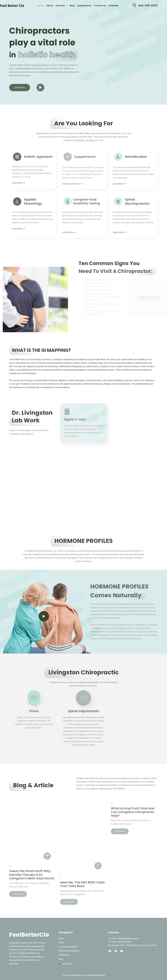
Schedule (113, 6)
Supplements (84, 6)
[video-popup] (44, 616)
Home (41, 6)
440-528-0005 (148, 6)
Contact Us (100, 6)
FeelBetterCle (29, 935)
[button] (61, 6)
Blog (72, 6)
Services (61, 6)
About (50, 6)
